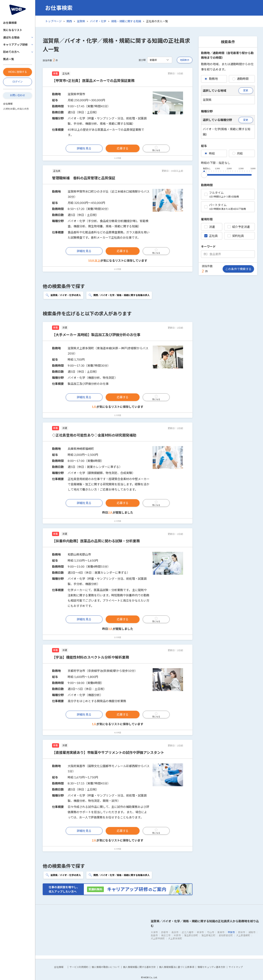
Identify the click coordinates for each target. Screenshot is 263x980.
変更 (246, 90)
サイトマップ (236, 967)
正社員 (211, 236)
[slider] (204, 174)
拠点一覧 (9, 59)
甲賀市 (231, 932)
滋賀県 (81, 21)
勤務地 (211, 79)
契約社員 (236, 236)
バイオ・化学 (98, 21)
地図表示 (185, 60)
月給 (237, 153)
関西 (69, 21)
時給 (210, 153)
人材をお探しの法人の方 (16, 109)
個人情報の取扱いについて (106, 967)
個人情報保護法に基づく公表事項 (177, 967)
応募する (123, 148)
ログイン (18, 82)
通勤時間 (240, 79)
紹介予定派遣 (239, 227)
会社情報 (8, 104)
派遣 (210, 227)
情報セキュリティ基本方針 (211, 967)
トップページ (53, 21)
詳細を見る (84, 148)
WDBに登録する (18, 72)
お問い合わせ (18, 95)
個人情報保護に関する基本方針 (139, 967)
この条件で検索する (238, 269)
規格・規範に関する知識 (126, 21)
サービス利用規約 (79, 967)
